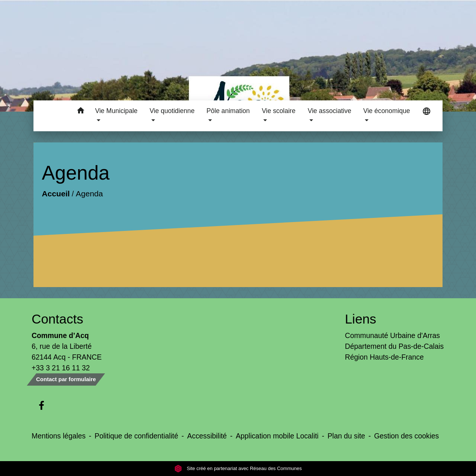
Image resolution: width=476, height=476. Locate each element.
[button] (81, 112)
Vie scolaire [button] (279, 111)
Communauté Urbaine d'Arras (393, 335)
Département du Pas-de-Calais (395, 346)
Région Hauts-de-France (385, 357)
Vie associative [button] (330, 111)
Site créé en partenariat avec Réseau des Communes (238, 468)
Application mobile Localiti (277, 436)
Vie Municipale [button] (116, 111)
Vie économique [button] (387, 111)
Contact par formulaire (66, 379)
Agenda (89, 194)
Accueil (56, 194)
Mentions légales (59, 436)
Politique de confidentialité (136, 436)
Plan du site (346, 436)
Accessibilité (207, 436)
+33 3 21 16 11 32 (61, 368)
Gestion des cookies (406, 436)
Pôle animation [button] (228, 111)
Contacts (57, 319)
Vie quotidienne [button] (172, 111)
